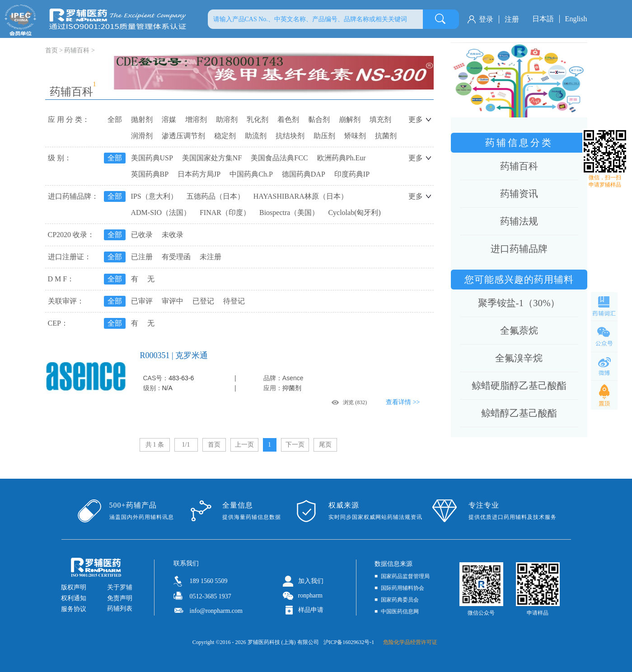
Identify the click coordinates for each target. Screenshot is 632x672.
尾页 (325, 445)
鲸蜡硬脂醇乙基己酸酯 (519, 386)
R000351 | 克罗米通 (174, 355)
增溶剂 (196, 119)
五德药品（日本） (215, 196)
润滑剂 (142, 136)
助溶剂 (227, 119)
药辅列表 (120, 609)
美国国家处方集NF (212, 158)
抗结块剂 (290, 136)
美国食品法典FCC (279, 158)
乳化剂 (257, 119)
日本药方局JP (199, 174)
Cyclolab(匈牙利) (354, 212)
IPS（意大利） (154, 196)
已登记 (203, 301)
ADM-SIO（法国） (161, 212)
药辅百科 (77, 50)
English (576, 19)
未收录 (173, 235)
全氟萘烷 (519, 331)
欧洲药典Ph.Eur (342, 158)
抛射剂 (142, 119)
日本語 (543, 19)
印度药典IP (352, 174)
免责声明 (120, 598)
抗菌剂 (386, 136)
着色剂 (288, 119)
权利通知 (74, 598)
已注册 (142, 257)
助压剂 (324, 136)
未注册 (211, 257)
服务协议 (74, 609)
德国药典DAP (304, 174)
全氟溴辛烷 (519, 358)
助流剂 (256, 136)
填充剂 (380, 119)
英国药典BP (150, 174)
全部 (115, 119)
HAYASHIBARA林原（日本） (301, 196)
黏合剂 (319, 119)
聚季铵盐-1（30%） (519, 303)
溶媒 (169, 119)
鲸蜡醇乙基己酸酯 (519, 413)
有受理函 (176, 257)
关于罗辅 (120, 587)
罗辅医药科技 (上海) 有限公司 (283, 642)
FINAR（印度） (225, 212)
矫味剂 (355, 136)
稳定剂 (225, 136)
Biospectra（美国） (289, 212)
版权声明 (74, 587)
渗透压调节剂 (183, 136)
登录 (486, 19)
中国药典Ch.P (251, 174)
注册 (512, 19)
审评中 (173, 301)
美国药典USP (152, 158)
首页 (214, 445)
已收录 (142, 235)
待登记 (234, 301)
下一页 (295, 445)
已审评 (142, 301)
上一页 (244, 445)
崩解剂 (350, 119)
